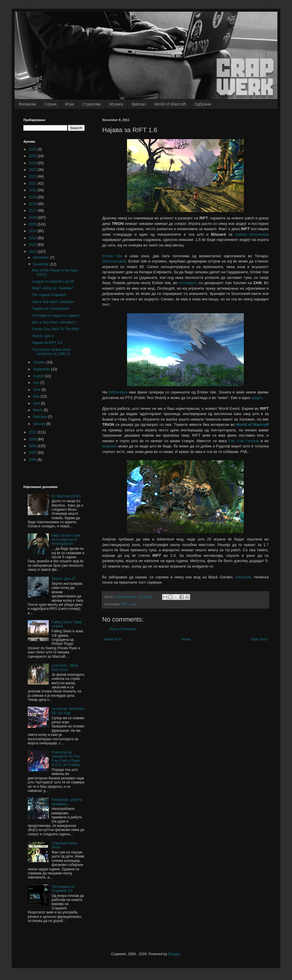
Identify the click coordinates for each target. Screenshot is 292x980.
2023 (33, 170)
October (40, 362)
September (42, 369)
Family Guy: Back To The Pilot (55, 329)
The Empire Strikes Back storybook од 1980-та (51, 352)
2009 (33, 439)
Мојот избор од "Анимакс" (53, 288)
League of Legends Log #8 (53, 281)
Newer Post (113, 639)
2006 (33, 460)
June (37, 390)
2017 (33, 211)
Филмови (27, 104)
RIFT (125, 604)
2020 (33, 190)
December (42, 258)
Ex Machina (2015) (66, 496)
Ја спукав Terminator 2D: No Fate (68, 711)
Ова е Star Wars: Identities (53, 302)
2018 (33, 204)
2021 (33, 183)
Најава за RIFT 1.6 (47, 343)
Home (186, 639)
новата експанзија (252, 234)
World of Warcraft (170, 104)
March (38, 410)
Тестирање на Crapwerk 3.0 (63, 889)
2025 (33, 156)
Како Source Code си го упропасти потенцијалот (66, 540)
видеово (110, 446)
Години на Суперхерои (51, 309)
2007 (33, 453)
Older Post (259, 639)
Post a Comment (122, 629)
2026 (33, 149)
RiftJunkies (118, 392)
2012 (33, 245)
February (40, 417)
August (39, 376)
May (37, 396)
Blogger (174, 954)
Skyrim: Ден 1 (43, 336)
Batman (138, 104)
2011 (33, 252)
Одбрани (203, 104)
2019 (33, 197)
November (42, 264)
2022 (33, 176)
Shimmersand (114, 261)
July (37, 383)
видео (257, 398)
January (40, 424)
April (37, 403)
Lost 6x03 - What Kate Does (65, 668)
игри (133, 604)
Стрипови (92, 104)
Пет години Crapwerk (49, 295)
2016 (33, 218)
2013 (33, 238)
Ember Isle (112, 256)
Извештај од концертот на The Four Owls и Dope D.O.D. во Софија (66, 758)
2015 (33, 224)
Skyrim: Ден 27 (64, 579)
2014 (33, 231)
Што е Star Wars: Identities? (54, 322)
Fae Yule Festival (244, 441)
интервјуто (188, 283)
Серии (50, 104)
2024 (33, 163)
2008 (33, 446)
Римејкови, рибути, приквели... (67, 802)
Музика (116, 104)
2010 (33, 432)
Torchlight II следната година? (56, 316)
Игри (70, 104)
